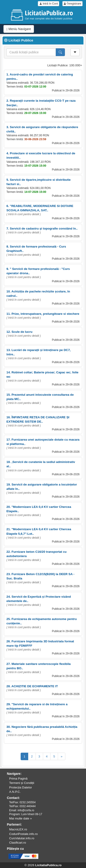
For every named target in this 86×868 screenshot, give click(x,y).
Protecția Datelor (21, 787)
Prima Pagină (18, 779)
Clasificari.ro (18, 843)
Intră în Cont (49, 4)
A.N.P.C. (15, 792)
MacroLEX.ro (18, 829)
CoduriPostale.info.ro (23, 834)
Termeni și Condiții (22, 783)
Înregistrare (72, 4)
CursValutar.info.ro (22, 838)
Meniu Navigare (19, 29)
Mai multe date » (21, 818)
